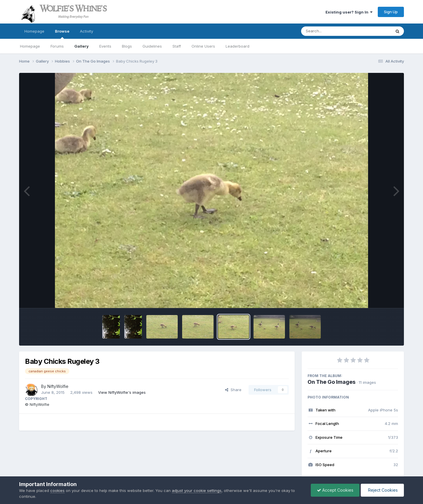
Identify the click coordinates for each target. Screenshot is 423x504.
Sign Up (391, 12)
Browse (62, 34)
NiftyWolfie (58, 386)
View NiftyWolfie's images (122, 392)
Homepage (34, 31)
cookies (57, 490)
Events (105, 46)
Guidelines (152, 46)
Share (233, 390)
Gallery (82, 46)
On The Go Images (331, 382)
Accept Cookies (335, 490)
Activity (87, 31)
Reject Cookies (382, 490)
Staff (177, 46)
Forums (57, 46)
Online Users (203, 46)
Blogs (127, 46)
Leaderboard (237, 46)
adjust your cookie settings (197, 490)
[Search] (330, 31)
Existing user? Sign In (349, 12)
